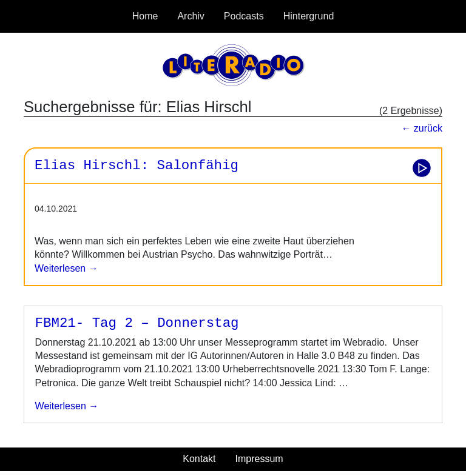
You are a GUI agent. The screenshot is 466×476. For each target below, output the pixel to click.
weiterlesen (62, 406)
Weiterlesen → (66, 268)
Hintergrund (309, 16)
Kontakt (199, 459)
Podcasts (244, 16)
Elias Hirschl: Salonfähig (137, 166)
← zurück (422, 128)
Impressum (259, 459)
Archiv (191, 16)
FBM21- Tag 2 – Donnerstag (137, 323)
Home (145, 16)
